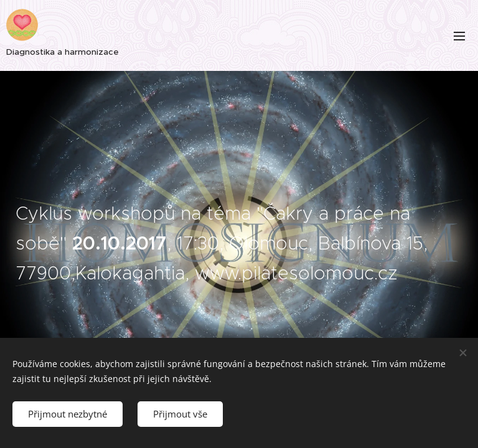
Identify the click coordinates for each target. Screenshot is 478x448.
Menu (459, 36)
